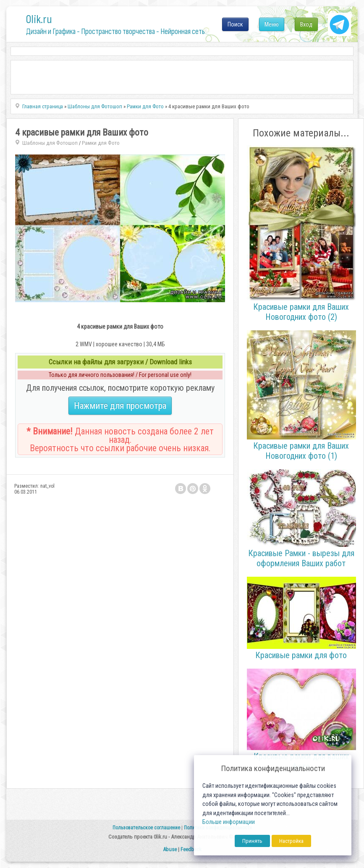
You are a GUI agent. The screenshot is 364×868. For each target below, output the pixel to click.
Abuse (170, 849)
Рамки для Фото (101, 143)
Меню (272, 24)
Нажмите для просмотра (120, 406)
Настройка (291, 841)
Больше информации (229, 822)
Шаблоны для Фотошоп (50, 143)
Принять (252, 841)
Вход (306, 24)
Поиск (235, 24)
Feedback (191, 849)
